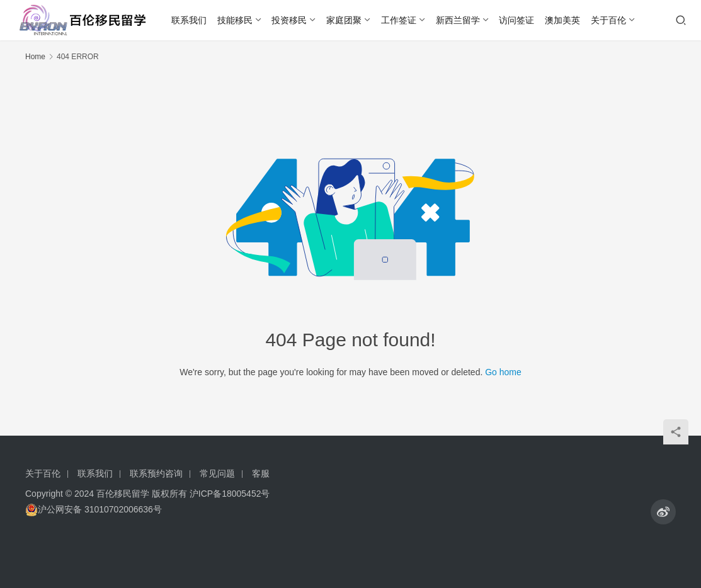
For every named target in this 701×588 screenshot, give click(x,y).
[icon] (663, 512)
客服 (261, 473)
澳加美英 (562, 20)
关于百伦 (608, 20)
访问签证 (516, 20)
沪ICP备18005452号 (230, 494)
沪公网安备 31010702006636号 (94, 510)
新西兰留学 (458, 20)
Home (35, 57)
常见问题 (217, 473)
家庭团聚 (344, 20)
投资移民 (289, 20)
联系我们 (189, 20)
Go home (503, 372)
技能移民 (235, 20)
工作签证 (399, 20)
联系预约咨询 (156, 473)
